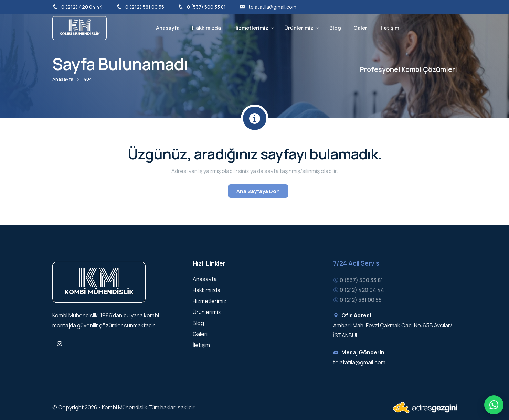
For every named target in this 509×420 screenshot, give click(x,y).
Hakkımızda (206, 28)
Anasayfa (168, 28)
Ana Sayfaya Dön (258, 191)
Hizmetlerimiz (251, 28)
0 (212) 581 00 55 (140, 7)
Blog (335, 28)
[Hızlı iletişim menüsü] (494, 405)
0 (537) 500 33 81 (202, 7)
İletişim (390, 28)
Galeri (361, 28)
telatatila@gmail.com (268, 7)
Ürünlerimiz (299, 28)
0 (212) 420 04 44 (77, 7)
